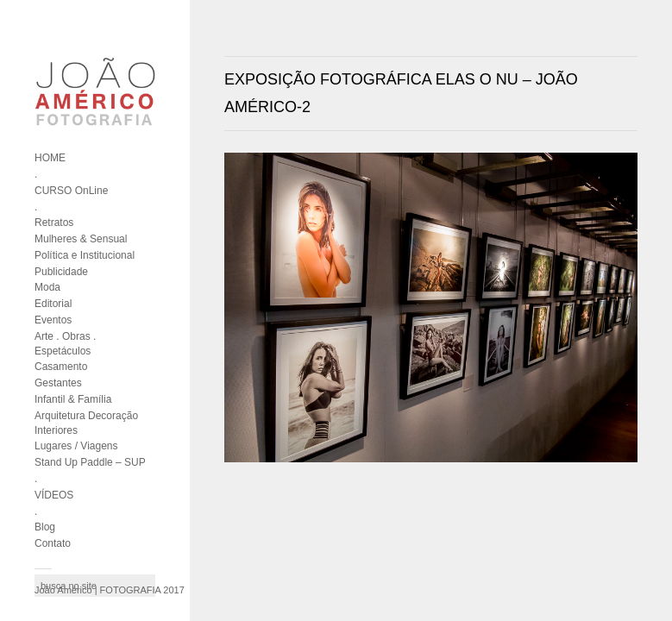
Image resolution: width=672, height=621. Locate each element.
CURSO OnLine (71, 191)
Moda (47, 287)
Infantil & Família (73, 399)
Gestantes (58, 383)
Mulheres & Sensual (81, 239)
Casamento (61, 367)
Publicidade (61, 272)
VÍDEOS (54, 495)
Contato (53, 543)
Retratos (54, 223)
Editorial (53, 304)
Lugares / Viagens (76, 446)
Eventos (53, 320)
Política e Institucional (85, 255)
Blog (45, 527)
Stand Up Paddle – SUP (90, 462)
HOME (50, 158)
